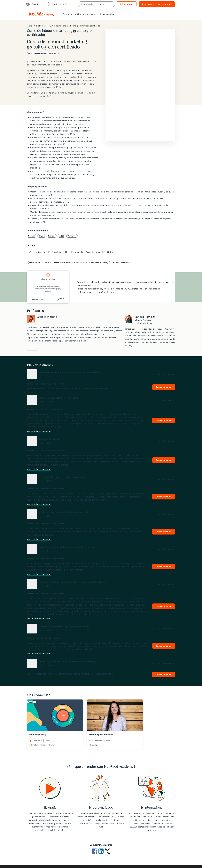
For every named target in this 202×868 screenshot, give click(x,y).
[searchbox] (96, 4)
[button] (101, 374)
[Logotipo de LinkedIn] (102, 851)
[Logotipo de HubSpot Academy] (41, 14)
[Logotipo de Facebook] (95, 851)
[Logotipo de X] (107, 851)
